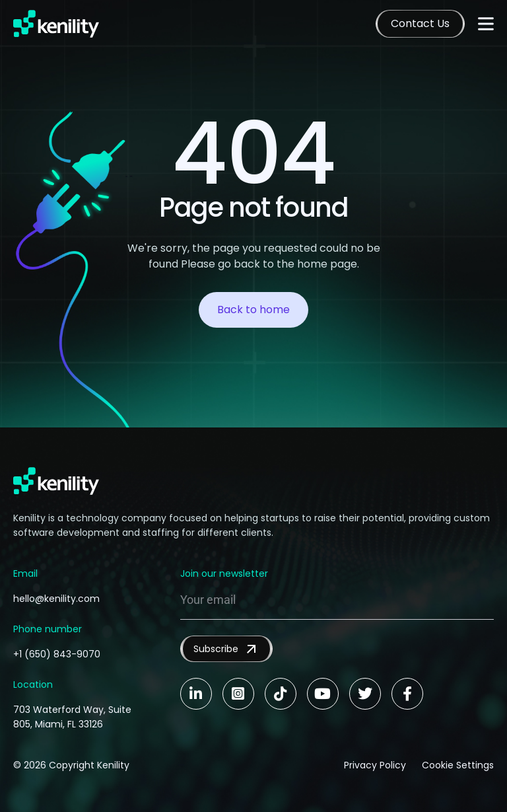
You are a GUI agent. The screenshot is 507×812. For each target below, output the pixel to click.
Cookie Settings (458, 765)
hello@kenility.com (56, 599)
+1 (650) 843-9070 (57, 654)
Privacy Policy (375, 765)
